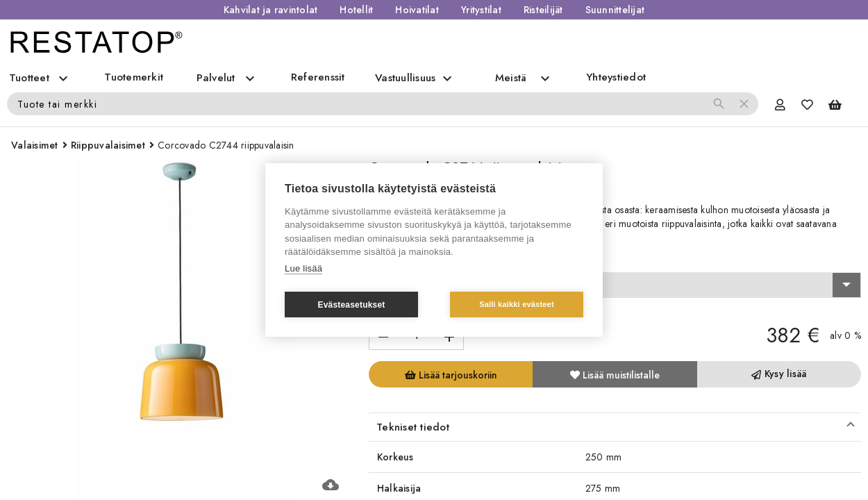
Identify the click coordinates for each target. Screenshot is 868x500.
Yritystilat (481, 10)
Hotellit (356, 10)
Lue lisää (303, 268)
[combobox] (615, 285)
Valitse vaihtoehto (414, 260)
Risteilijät (543, 10)
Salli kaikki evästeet (517, 304)
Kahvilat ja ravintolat (271, 10)
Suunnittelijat (615, 10)
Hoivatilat (417, 10)
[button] (615, 427)
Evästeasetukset (351, 305)
